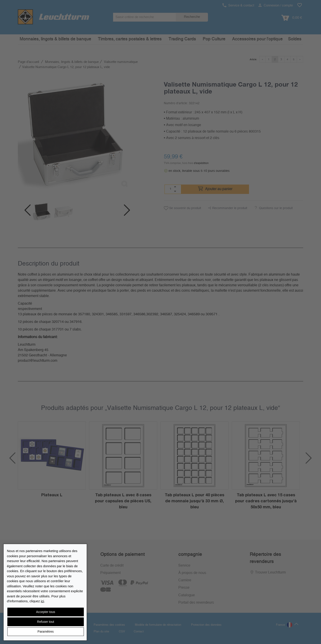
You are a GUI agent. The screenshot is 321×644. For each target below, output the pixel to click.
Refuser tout (45, 622)
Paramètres (45, 632)
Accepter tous (46, 612)
